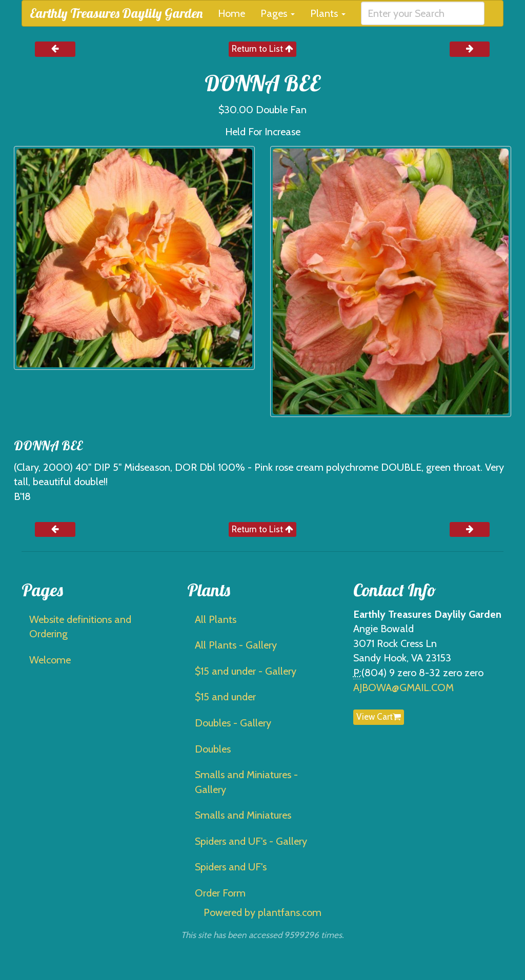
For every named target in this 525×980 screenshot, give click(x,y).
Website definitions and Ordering (80, 627)
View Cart (379, 717)
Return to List (262, 49)
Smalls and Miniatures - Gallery (246, 782)
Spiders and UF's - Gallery (251, 841)
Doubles (213, 749)
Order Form (220, 893)
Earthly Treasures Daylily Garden (116, 13)
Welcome (50, 660)
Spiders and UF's (231, 867)
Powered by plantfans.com (262, 912)
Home (231, 13)
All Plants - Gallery (236, 645)
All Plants (216, 619)
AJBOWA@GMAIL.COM (403, 687)
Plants (328, 13)
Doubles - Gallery (233, 723)
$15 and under (225, 697)
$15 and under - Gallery (246, 671)
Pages (278, 13)
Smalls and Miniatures (243, 815)
